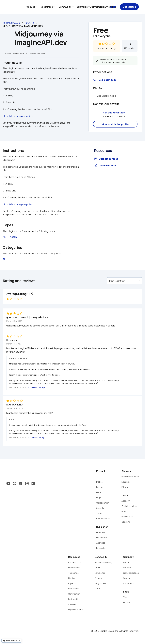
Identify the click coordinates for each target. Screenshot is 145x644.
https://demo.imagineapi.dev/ (18, 116)
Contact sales (98, 7)
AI (4, 259)
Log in (113, 7)
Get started (129, 7)
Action (13, 237)
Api (4, 237)
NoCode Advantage (114, 113)
